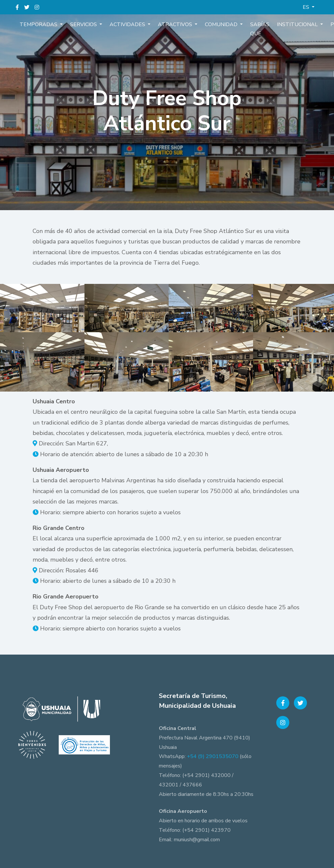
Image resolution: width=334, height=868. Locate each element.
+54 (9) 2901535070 (213, 756)
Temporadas (38, 24)
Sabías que (247, 29)
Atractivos (167, 24)
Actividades (122, 24)
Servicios (81, 24)
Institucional (283, 24)
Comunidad (211, 24)
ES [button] (307, 7)
